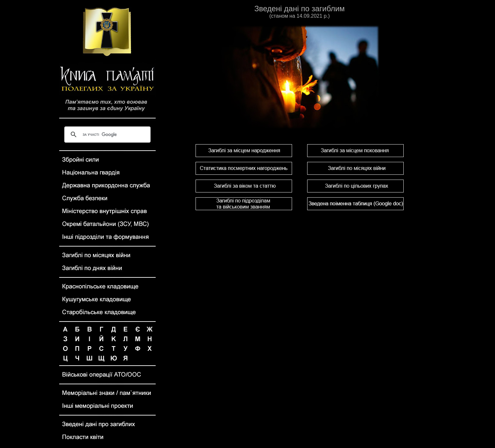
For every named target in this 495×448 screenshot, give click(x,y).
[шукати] (107, 135)
